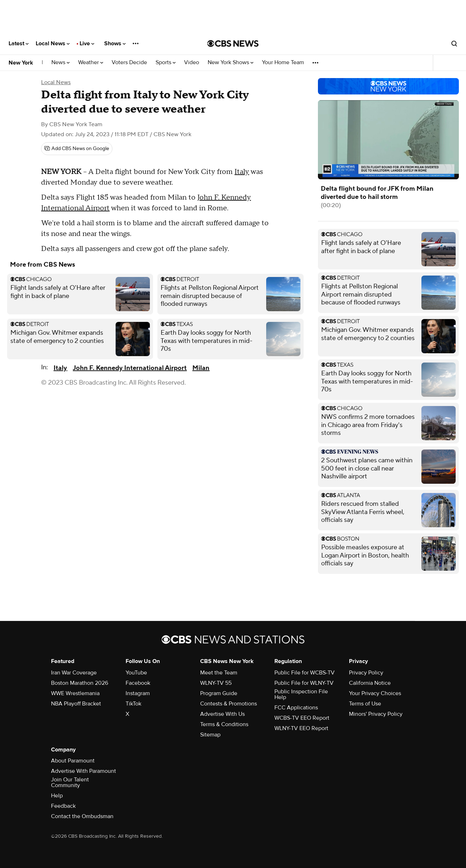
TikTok (133, 704)
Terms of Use (365, 704)
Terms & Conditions (224, 724)
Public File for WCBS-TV (305, 673)
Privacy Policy (366, 673)
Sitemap (210, 735)
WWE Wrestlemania (75, 693)
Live (87, 43)
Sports (166, 63)
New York (21, 63)
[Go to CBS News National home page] (233, 43)
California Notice (370, 683)
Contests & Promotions (229, 704)
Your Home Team (283, 63)
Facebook (138, 683)
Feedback (63, 806)
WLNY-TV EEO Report (301, 728)
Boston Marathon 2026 (80, 683)
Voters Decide (129, 63)
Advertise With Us (222, 714)
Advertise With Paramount (83, 771)
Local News (53, 43)
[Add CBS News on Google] (77, 149)
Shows (115, 43)
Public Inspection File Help (301, 694)
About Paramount (73, 761)
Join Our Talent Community (70, 782)
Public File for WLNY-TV (304, 683)
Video (192, 63)
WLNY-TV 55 (216, 683)
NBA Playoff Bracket (76, 704)
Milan (201, 368)
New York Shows (231, 63)
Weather (91, 63)
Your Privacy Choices (375, 693)
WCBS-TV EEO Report (302, 718)
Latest (19, 43)
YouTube (136, 673)
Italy (242, 172)
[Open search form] (454, 43)
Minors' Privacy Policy (376, 714)
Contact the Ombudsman (82, 816)
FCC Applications (296, 708)
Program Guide (219, 693)
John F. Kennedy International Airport (130, 368)
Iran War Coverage (74, 673)
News (60, 63)
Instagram (138, 693)
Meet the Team (219, 673)
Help (57, 796)
